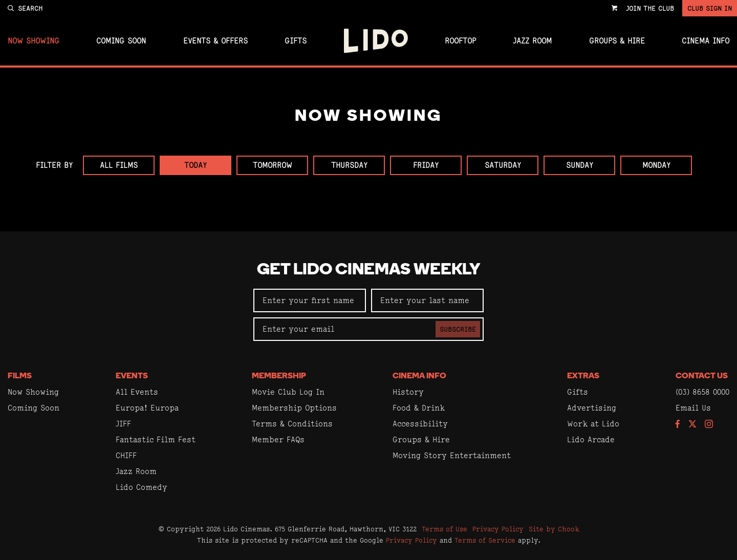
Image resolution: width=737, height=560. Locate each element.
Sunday (580, 165)
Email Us (693, 408)
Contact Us (702, 376)
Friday (426, 165)
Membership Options (294, 408)
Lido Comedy (142, 487)
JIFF (123, 424)
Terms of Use (445, 529)
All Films (119, 165)
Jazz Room (532, 41)
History (408, 392)
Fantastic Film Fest (156, 439)
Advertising (592, 408)
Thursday (349, 165)
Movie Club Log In (288, 392)
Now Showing (34, 41)
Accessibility (420, 424)
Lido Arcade (591, 439)
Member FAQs (278, 439)
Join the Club (650, 8)
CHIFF (126, 455)
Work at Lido (593, 424)
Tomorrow (273, 165)
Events (132, 376)
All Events (137, 392)
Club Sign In (710, 8)
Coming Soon (121, 41)
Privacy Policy (498, 529)
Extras (583, 376)
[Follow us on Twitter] (692, 425)
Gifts (296, 41)
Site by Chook (554, 529)
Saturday (503, 165)
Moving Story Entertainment (452, 455)
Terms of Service (485, 540)
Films (20, 376)
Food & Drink (419, 408)
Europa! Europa (147, 408)
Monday (656, 165)
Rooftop (460, 41)
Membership (279, 376)
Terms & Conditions (292, 424)
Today (196, 165)
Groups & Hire (617, 41)
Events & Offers (215, 41)
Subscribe (458, 329)
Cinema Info (706, 41)
